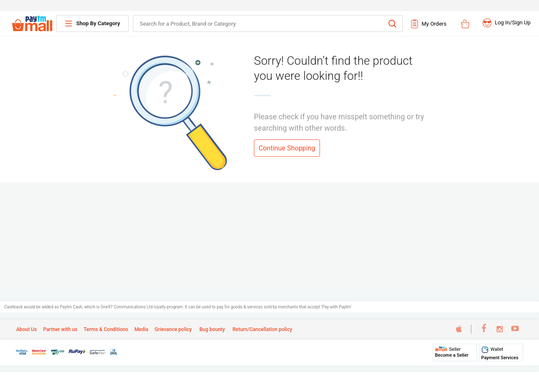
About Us (26, 329)
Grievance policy (173, 329)
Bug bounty (211, 329)
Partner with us (60, 329)
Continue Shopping (287, 148)
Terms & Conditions (106, 329)
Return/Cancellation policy (262, 329)
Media (141, 329)
